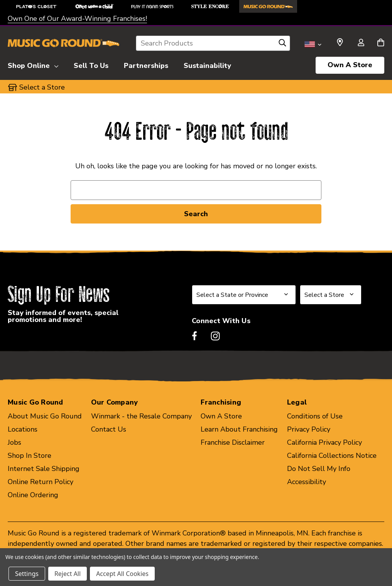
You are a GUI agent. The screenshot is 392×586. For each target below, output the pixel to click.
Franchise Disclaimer (233, 442)
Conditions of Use (315, 416)
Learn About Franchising (239, 429)
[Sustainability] (207, 64)
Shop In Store (30, 456)
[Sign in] (361, 43)
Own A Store (350, 65)
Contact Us (109, 429)
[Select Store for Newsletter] (331, 295)
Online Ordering (33, 495)
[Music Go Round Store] (268, 6)
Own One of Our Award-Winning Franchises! (77, 19)
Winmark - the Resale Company (141, 416)
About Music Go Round (45, 416)
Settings (27, 574)
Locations (23, 429)
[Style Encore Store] (210, 6)
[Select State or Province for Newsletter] (244, 295)
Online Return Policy (41, 482)
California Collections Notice (332, 456)
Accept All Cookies (122, 574)
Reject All (68, 574)
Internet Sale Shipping (44, 469)
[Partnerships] (146, 64)
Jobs (14, 442)
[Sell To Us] (91, 64)
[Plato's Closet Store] (37, 6)
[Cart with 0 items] (381, 43)
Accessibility (307, 482)
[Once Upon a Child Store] (95, 6)
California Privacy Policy (324, 442)
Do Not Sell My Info (319, 469)
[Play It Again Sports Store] (152, 6)
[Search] (282, 45)
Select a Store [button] (42, 87)
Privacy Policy (309, 429)
